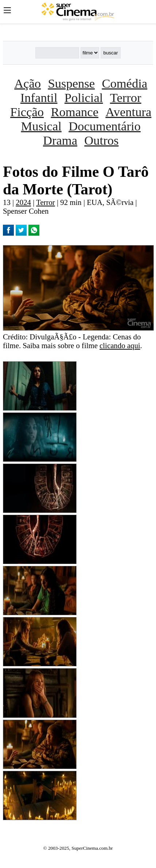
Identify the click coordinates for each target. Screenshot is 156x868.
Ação (28, 83)
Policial (84, 98)
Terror (126, 98)
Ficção (27, 112)
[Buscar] (57, 53)
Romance (75, 112)
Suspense (71, 83)
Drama (60, 140)
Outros (101, 140)
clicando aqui (120, 345)
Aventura (128, 112)
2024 (23, 202)
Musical (41, 126)
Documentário (105, 126)
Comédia (124, 83)
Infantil (39, 98)
